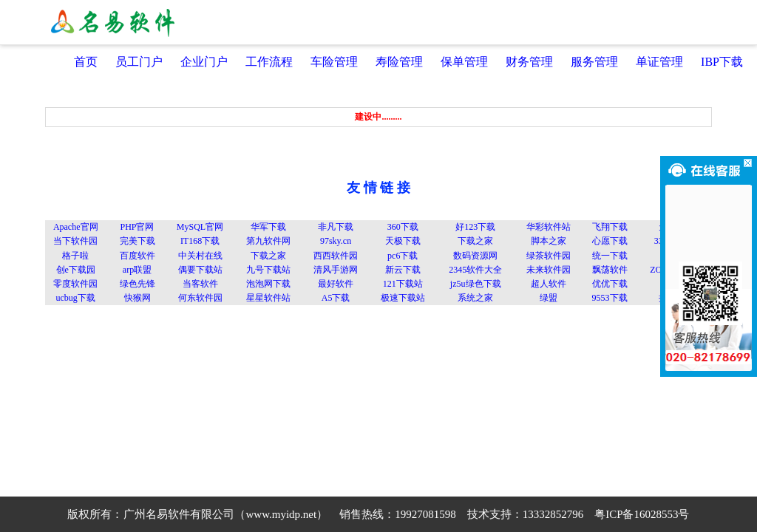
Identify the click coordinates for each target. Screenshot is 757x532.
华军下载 (268, 227)
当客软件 (200, 284)
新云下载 (403, 270)
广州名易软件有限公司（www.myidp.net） (225, 514)
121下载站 (403, 284)
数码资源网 (475, 256)
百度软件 (138, 256)
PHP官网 (137, 227)
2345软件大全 (475, 270)
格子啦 (75, 256)
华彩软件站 (549, 227)
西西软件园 (336, 256)
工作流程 (269, 62)
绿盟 (549, 298)
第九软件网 (268, 241)
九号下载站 (268, 270)
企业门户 (204, 62)
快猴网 (138, 298)
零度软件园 (75, 284)
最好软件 (336, 284)
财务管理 (529, 62)
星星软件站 (268, 298)
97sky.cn (336, 241)
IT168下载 (200, 241)
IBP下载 (722, 62)
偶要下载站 (200, 270)
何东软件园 (200, 298)
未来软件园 (549, 270)
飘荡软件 (610, 270)
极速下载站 (403, 298)
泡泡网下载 (268, 284)
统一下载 (610, 256)
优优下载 (610, 284)
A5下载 (336, 298)
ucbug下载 (76, 298)
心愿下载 (610, 241)
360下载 (403, 227)
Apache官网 (76, 227)
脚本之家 (549, 241)
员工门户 (139, 62)
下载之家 (475, 241)
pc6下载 (403, 256)
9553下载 (610, 298)
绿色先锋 (138, 284)
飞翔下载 (610, 227)
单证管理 (659, 62)
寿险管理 (399, 62)
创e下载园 (76, 270)
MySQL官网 (200, 227)
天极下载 (403, 241)
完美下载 (138, 241)
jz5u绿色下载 (476, 284)
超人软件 (549, 284)
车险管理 (334, 62)
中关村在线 (200, 256)
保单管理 (464, 62)
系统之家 (475, 298)
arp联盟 (137, 270)
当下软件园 (75, 241)
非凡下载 (336, 227)
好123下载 (475, 227)
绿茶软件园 (549, 256)
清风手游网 (336, 270)
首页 (86, 62)
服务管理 (594, 62)
